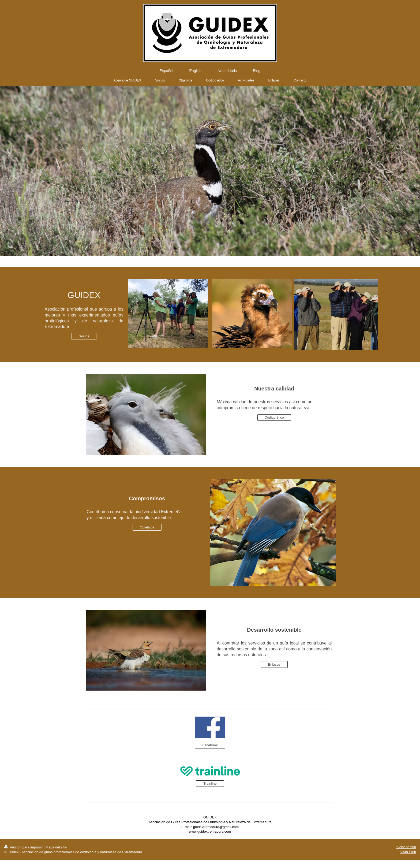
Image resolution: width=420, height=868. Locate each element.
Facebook (210, 745)
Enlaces (274, 664)
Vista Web (408, 852)
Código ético (274, 417)
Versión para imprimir (24, 847)
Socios (84, 336)
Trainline (210, 783)
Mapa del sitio (56, 847)
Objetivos (147, 527)
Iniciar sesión (406, 847)
